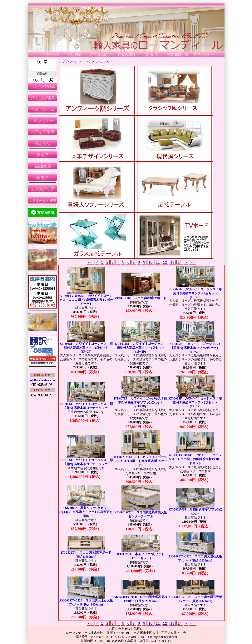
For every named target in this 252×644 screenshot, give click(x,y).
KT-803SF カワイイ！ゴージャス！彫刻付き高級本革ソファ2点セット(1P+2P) (86, 348)
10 (151, 262)
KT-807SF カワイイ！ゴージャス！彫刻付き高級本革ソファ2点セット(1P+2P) (141, 402)
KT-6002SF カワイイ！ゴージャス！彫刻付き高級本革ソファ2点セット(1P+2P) (195, 348)
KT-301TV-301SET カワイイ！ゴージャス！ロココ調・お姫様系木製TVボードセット (86, 300)
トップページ (68, 62)
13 (172, 262)
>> (192, 262)
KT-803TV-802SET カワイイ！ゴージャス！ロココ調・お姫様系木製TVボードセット (195, 459)
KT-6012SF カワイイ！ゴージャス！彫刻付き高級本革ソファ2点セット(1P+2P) (141, 348)
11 (158, 262)
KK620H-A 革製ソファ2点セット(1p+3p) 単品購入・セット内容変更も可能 (86, 512)
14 (180, 262)
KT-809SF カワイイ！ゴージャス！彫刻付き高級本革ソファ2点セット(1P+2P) (195, 402)
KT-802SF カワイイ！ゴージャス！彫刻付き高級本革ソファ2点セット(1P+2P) (195, 293)
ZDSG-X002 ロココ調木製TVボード (141, 298)
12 (165, 262)
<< (90, 262)
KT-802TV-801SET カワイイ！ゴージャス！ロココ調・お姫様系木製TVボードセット (141, 461)
